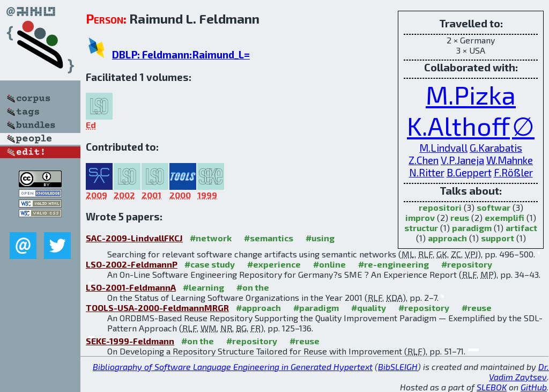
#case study (210, 264)
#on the (253, 287)
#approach (258, 308)
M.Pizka (471, 94)
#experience (274, 264)
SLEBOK (492, 387)
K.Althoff (458, 125)
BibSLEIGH (398, 367)
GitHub (534, 387)
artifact (521, 228)
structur (421, 228)
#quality (369, 308)
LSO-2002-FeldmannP (132, 264)
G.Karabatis (496, 148)
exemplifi (505, 217)
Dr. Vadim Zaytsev (519, 372)
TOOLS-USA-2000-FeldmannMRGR (157, 308)
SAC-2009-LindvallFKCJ (134, 238)
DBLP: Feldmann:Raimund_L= (181, 54)
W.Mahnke (510, 160)
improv (420, 217)
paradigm (472, 228)
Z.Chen (424, 160)
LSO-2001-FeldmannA (131, 287)
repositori (440, 207)
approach (447, 238)
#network (211, 238)
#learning (203, 287)
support (498, 238)
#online (329, 264)
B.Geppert (469, 172)
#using (320, 238)
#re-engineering (394, 264)
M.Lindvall (443, 148)
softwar (494, 207)
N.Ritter (427, 172)
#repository (467, 264)
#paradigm (316, 308)
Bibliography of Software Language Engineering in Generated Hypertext (233, 367)
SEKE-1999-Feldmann (130, 341)
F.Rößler (513, 172)
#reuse (477, 308)
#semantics (269, 238)
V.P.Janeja (462, 160)
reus (460, 217)
